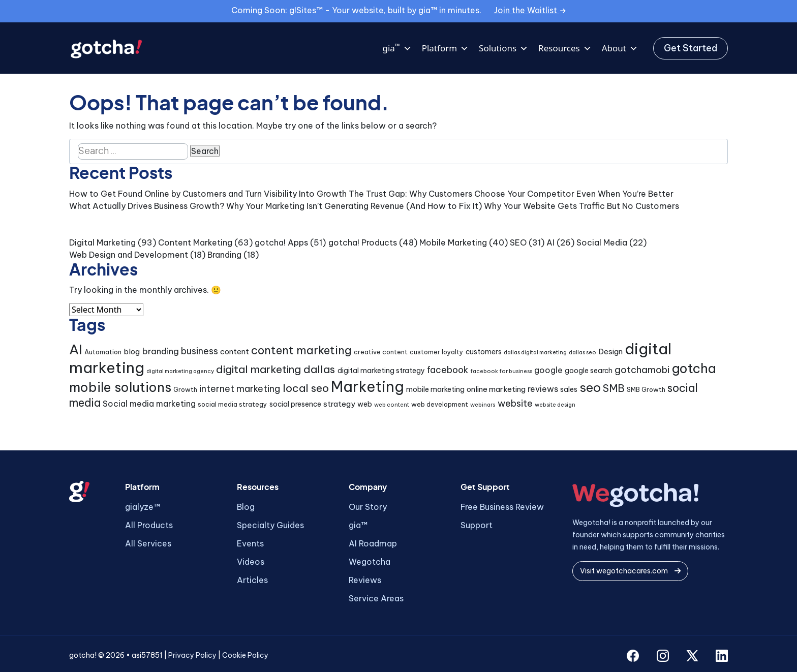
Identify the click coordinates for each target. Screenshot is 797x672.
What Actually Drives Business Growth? (147, 206)
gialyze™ (143, 507)
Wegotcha (370, 562)
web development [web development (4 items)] (440, 404)
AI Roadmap (373, 543)
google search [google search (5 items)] (589, 371)
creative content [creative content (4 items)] (381, 352)
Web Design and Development (129, 255)
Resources (565, 48)
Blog (246, 507)
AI (550, 242)
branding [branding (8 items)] (161, 351)
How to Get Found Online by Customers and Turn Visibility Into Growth (208, 194)
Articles (252, 580)
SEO (518, 242)
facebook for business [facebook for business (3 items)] (501, 371)
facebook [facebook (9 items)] (448, 370)
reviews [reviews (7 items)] (543, 389)
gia (397, 48)
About (620, 48)
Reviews (365, 580)
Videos (251, 562)
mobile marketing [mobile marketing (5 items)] (435, 389)
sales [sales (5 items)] (569, 389)
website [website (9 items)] (515, 403)
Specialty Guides (270, 525)
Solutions (503, 48)
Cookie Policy (245, 655)
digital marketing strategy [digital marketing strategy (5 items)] (381, 371)
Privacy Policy (192, 655)
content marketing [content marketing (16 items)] (301, 350)
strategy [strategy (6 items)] (339, 404)
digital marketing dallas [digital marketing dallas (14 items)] (275, 369)
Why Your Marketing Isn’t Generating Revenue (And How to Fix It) (354, 206)
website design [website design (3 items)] (555, 405)
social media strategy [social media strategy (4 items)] (232, 404)
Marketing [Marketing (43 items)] (367, 387)
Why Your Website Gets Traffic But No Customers (581, 206)
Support (477, 525)
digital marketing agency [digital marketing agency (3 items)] (180, 371)
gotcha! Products (363, 242)
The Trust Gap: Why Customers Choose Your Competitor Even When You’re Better (511, 194)
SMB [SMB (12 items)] (614, 388)
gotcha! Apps (281, 242)
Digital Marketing (102, 242)
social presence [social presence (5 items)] (295, 404)
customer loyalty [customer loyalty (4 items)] (436, 352)
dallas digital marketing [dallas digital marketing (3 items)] (535, 352)
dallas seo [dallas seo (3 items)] (583, 352)
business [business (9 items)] (200, 351)
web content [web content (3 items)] (392, 405)
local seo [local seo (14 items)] (306, 388)
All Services (148, 543)
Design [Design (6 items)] (610, 352)
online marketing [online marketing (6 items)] (496, 389)
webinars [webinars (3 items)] (483, 405)
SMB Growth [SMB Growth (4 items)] (646, 390)
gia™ (358, 525)
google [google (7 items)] (548, 370)
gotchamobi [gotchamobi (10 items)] (642, 370)
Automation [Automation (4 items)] (103, 352)
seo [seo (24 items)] (590, 387)
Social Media (602, 242)
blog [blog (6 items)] (132, 352)
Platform (445, 48)
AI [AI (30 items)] (76, 349)
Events (250, 543)
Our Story (368, 507)
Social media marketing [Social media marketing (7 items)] (149, 404)
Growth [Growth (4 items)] (185, 390)
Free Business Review (502, 507)
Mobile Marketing (453, 242)
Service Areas (376, 598)
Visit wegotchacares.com (630, 571)
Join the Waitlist (530, 10)
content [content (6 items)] (235, 352)
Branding (224, 255)
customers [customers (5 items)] (484, 352)
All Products (149, 525)
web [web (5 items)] (365, 404)
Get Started (691, 48)
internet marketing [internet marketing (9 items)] (240, 389)
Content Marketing (195, 242)
